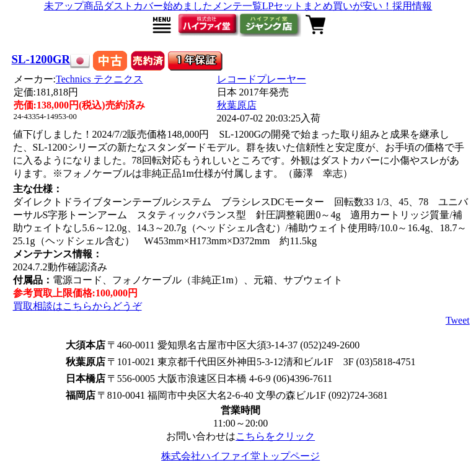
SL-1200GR (41, 59)
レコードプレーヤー (262, 79)
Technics (99, 79)
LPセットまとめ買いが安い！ (328, 6)
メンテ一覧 (237, 6)
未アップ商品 (74, 6)
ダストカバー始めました (158, 6)
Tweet (458, 320)
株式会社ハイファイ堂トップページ (240, 456)
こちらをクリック (275, 436)
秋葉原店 (237, 105)
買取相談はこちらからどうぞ (77, 306)
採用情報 (412, 6)
